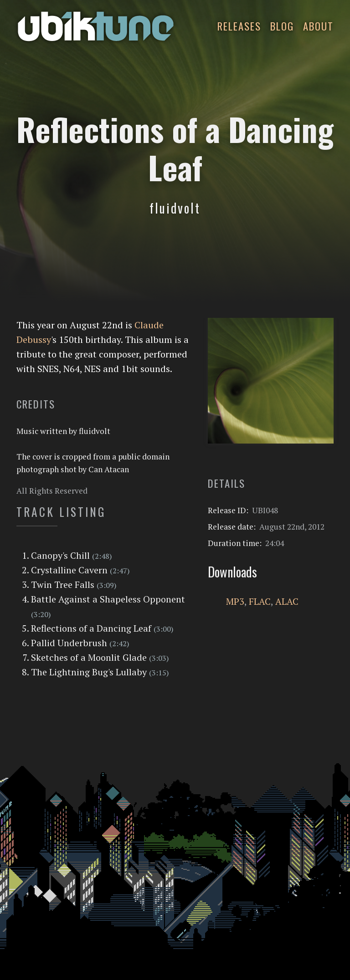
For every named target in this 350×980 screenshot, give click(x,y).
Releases (239, 26)
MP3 (235, 601)
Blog (282, 26)
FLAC (260, 601)
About (318, 26)
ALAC (287, 601)
